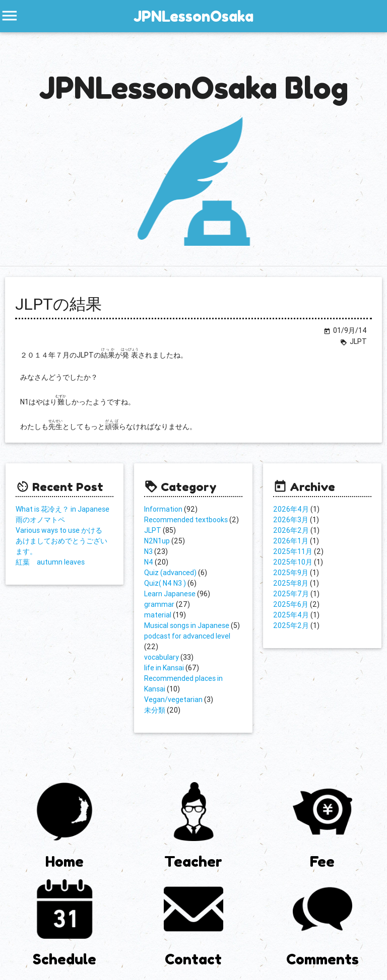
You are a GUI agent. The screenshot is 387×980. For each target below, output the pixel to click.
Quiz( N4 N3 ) (165, 583)
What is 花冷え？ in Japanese (62, 509)
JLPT (153, 530)
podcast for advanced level (187, 636)
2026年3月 (291, 520)
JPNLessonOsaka (193, 16)
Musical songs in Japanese (187, 625)
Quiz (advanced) (170, 573)
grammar (159, 604)
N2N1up (157, 541)
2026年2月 (291, 530)
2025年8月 (291, 583)
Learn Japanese (170, 594)
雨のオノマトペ (40, 520)
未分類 (155, 710)
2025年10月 (293, 562)
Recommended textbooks (186, 520)
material (158, 615)
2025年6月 (291, 604)
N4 (149, 562)
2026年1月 (291, 541)
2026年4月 (291, 509)
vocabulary (162, 657)
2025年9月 (291, 573)
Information (163, 509)
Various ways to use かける (59, 530)
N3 (148, 551)
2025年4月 (291, 615)
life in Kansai (164, 668)
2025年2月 (291, 625)
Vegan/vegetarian (173, 699)
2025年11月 (293, 551)
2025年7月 (291, 594)
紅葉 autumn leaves (50, 562)
